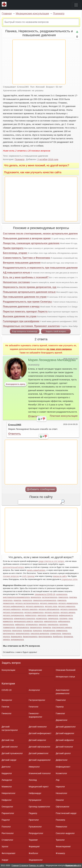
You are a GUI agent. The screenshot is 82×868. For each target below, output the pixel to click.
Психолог (6, 827)
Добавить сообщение (41, 489)
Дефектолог (62, 760)
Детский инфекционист (40, 733)
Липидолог (7, 780)
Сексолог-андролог (65, 833)
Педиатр (33, 813)
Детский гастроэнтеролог (10, 728)
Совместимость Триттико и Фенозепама (26, 258)
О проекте (24, 865)
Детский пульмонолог (12, 753)
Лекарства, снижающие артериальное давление (31, 243)
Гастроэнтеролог (37, 700)
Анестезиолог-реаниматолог (63, 692)
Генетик (5, 707)
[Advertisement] (39, 62)
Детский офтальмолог (40, 747)
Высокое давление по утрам (20, 316)
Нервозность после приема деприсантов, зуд (30, 287)
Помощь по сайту (36, 865)
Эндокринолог (36, 860)
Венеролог (7, 700)
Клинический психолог (40, 773)
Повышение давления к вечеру (21, 307)
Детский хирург (9, 760)
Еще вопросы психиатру (25, 331)
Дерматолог (62, 720)
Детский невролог (37, 740)
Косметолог (61, 773)
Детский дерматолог (66, 727)
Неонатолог (61, 793)
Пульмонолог (35, 827)
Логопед (33, 780)
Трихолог (60, 840)
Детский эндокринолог (40, 760)
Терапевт (33, 840)
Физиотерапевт (63, 847)
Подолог (6, 820)
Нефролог (7, 800)
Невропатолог (8, 793)
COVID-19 (7, 690)
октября (43, 159)
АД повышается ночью (17, 273)
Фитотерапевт (8, 853)
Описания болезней (66, 670)
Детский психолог (64, 747)
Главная (7, 14)
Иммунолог (34, 767)
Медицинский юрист (39, 787)
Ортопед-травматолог (39, 807)
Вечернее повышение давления (22, 263)
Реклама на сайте (73, 865)
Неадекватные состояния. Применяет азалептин (31, 326)
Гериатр (60, 707)
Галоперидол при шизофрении (21, 321)
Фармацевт (34, 847)
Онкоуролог (7, 807)
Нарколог (60, 787)
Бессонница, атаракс (15, 253)
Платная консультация (64, 416)
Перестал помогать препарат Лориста (25, 312)
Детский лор (8, 740)
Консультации (8, 670)
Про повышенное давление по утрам (25, 297)
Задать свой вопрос (56, 331)
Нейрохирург (35, 793)
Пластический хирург (66, 813)
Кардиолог (7, 773)
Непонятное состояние (16, 282)
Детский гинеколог (38, 727)
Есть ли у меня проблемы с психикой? (26, 277)
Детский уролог (63, 753)
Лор (58, 780)
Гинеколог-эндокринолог (35, 715)
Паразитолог (8, 813)
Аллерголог (34, 690)
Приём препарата (13, 248)
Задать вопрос (11, 663)
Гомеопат (60, 713)
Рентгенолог (8, 833)
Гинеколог (7, 713)
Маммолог (7, 787)
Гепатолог (34, 707)
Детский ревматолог (39, 753)
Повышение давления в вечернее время (27, 238)
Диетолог (6, 767)
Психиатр (59, 14)
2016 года (53, 159)
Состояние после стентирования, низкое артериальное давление (41, 234)
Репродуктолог (36, 833)
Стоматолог (7, 840)
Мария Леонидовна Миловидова (52, 360)
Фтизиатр (60, 853)
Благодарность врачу (16, 384)
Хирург (5, 860)
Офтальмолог (62, 807)
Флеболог (33, 853)
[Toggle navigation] (76, 5)
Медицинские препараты (35, 672)
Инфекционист (63, 767)
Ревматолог (61, 827)
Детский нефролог (65, 740)
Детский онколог (10, 747)
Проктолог (34, 820)
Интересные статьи (65, 677)
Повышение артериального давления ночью (29, 292)
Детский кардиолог (65, 733)
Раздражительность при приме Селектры (27, 302)
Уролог (5, 847)
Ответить (34, 416)
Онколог (60, 800)
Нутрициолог (35, 800)
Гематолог (61, 700)
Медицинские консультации (32, 14)
